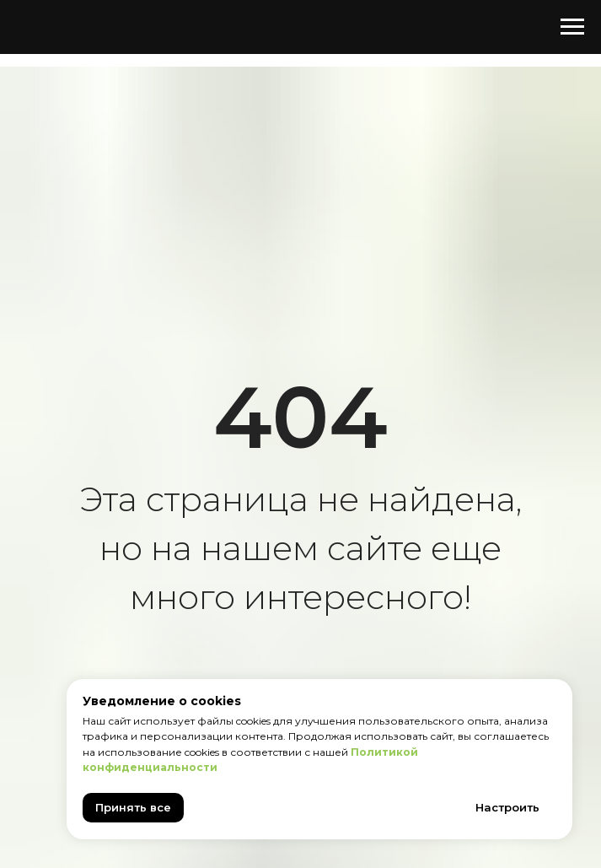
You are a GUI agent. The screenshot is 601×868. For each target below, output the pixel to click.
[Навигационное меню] (572, 27)
